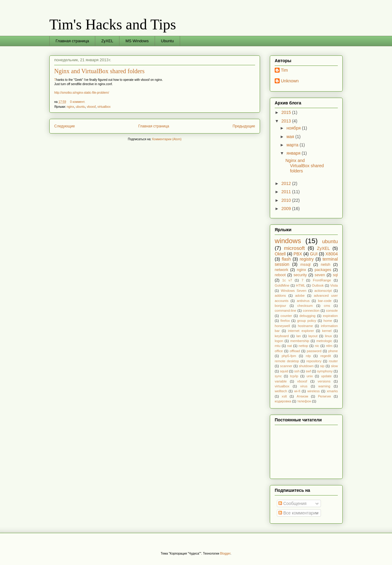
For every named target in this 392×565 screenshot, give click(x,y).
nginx (70, 107)
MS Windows (137, 41)
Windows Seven (294, 291)
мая (291, 137)
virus (304, 386)
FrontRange (322, 280)
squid (284, 371)
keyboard (282, 336)
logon (279, 341)
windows (288, 241)
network (281, 270)
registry (307, 259)
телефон (304, 401)
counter (286, 316)
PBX (298, 254)
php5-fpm (289, 356)
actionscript (323, 291)
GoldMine (282, 285)
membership (300, 341)
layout (313, 336)
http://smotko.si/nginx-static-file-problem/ (82, 93)
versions (324, 381)
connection (311, 311)
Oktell (280, 254)
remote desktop (287, 361)
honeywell (282, 326)
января (294, 153)
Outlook (318, 285)
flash (286, 259)
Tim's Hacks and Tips (113, 24)
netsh (326, 265)
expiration (331, 316)
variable (281, 381)
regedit (326, 356)
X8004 (332, 254)
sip (322, 366)
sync (278, 376)
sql (335, 275)
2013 (287, 121)
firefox (285, 321)
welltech (281, 391)
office (279, 351)
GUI (314, 254)
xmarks (332, 391)
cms (327, 306)
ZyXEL (107, 41)
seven (320, 275)
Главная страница (72, 41)
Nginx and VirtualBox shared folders (99, 71)
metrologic (324, 341)
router (333, 361)
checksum (305, 306)
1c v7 (287, 280)
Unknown (290, 81)
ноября (294, 128)
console (332, 311)
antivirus (303, 301)
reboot (280, 275)
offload (295, 351)
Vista (334, 285)
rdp (308, 356)
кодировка (283, 401)
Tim (284, 70)
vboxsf (91, 107)
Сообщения (292, 503)
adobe (300, 296)
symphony (325, 371)
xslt (284, 396)
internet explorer (301, 331)
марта (293, 145)
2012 (287, 183)
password (314, 351)
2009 (287, 209)
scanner (286, 366)
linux (328, 336)
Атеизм (303, 396)
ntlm (329, 346)
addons (280, 296)
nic (317, 346)
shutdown (306, 366)
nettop (303, 346)
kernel (327, 331)
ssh (297, 371)
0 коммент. (78, 102)
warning (324, 386)
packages (323, 270)
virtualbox (104, 107)
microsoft (294, 248)
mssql (305, 265)
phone (333, 351)
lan (298, 336)
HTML (300, 285)
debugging (307, 316)
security (300, 275)
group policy (307, 321)
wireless (314, 391)
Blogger (225, 554)
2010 (287, 200)
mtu (278, 346)
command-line (285, 311)
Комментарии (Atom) (167, 139)
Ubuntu (168, 41)
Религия (324, 396)
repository (314, 361)
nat (290, 346)
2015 (287, 112)
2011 (287, 192)
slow (334, 366)
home (328, 321)
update (326, 376)
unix (310, 376)
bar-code (325, 301)
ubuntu (80, 107)
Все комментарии (298, 513)
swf (308, 371)
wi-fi (297, 391)
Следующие (64, 126)
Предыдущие (244, 126)
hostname (305, 326)
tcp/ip (294, 376)
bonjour (280, 306)
